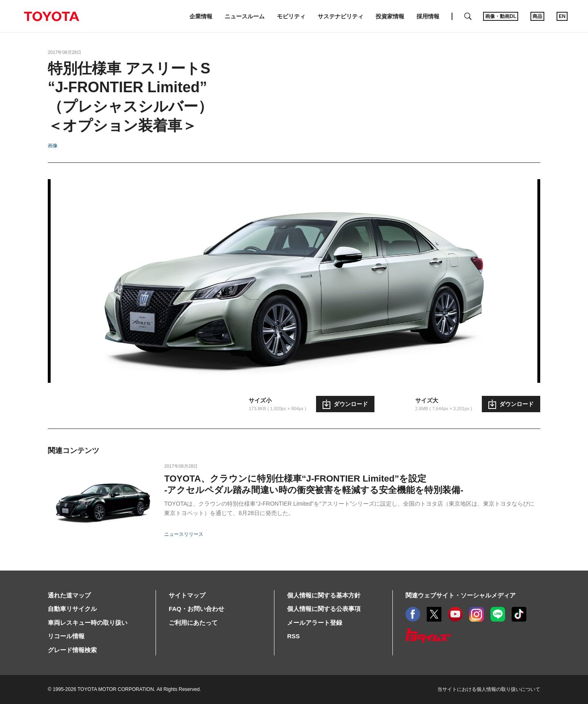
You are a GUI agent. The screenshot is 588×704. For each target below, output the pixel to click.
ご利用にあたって (193, 623)
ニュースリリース (184, 534)
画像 (53, 146)
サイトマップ (187, 595)
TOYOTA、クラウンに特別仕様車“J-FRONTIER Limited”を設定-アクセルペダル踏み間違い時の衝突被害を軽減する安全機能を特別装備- (314, 484)
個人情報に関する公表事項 (324, 609)
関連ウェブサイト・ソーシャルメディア (461, 595)
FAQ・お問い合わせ (196, 609)
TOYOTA (51, 16)
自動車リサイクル (72, 609)
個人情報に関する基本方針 (324, 595)
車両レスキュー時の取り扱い (88, 623)
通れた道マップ (69, 595)
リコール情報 (66, 636)
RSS (293, 636)
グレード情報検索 (72, 650)
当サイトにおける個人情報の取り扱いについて (489, 689)
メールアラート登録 (315, 623)
